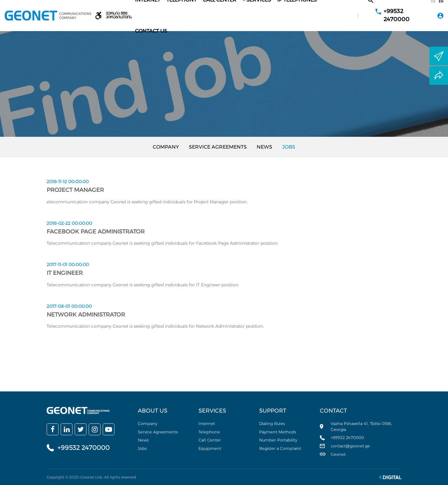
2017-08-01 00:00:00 (69, 306)
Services (212, 411)
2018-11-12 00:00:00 (68, 182)
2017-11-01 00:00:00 (68, 265)
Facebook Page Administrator (96, 232)
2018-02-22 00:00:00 (69, 223)
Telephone (209, 432)
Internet (207, 423)
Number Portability (278, 440)
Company (166, 147)
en (441, 2)
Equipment (210, 448)
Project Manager (75, 190)
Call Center (210, 440)
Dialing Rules (272, 423)
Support (273, 411)
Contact (333, 411)
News (264, 147)
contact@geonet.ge (350, 446)
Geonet (338, 454)
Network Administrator (86, 315)
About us (153, 411)
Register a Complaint (280, 448)
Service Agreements (218, 147)
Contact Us (151, 31)
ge (433, 2)
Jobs (289, 147)
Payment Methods (278, 432)
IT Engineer (65, 273)
